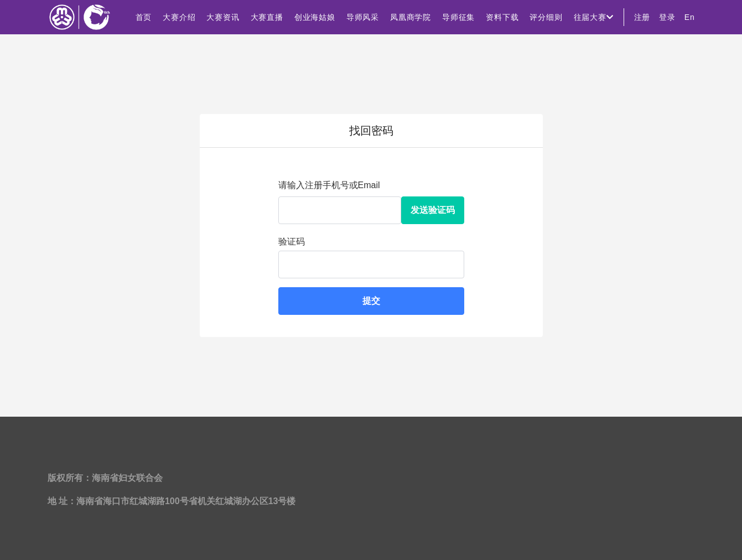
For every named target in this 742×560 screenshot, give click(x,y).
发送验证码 (433, 210)
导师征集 (458, 17)
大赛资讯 (223, 17)
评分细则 (546, 17)
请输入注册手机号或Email (329, 185)
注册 (642, 17)
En (690, 17)
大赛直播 (267, 17)
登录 (667, 17)
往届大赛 (594, 17)
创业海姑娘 (315, 17)
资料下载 (502, 17)
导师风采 (363, 17)
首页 (144, 17)
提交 (371, 301)
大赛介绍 (179, 17)
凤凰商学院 (411, 17)
